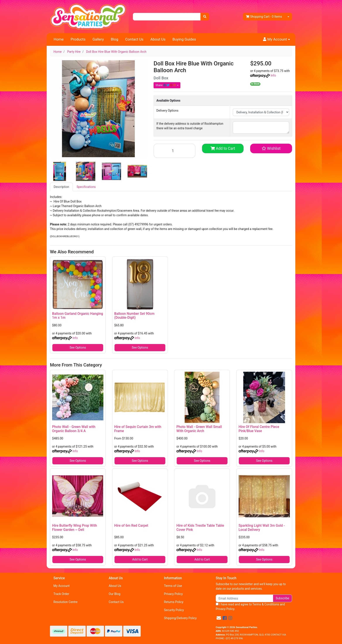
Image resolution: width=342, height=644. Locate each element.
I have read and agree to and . (250, 607)
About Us (158, 39)
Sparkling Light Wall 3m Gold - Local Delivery (262, 528)
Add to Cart (223, 148)
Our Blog (115, 594)
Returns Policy (174, 602)
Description (61, 187)
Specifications (86, 187)
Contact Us (134, 39)
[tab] (61, 187)
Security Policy (174, 610)
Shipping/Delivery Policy (180, 618)
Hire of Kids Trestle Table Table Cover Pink (200, 528)
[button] (277, 39)
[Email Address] (244, 598)
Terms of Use (173, 586)
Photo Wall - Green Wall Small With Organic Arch (199, 429)
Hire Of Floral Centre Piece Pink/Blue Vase (259, 429)
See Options (78, 348)
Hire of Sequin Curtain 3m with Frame (138, 429)
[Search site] (205, 17)
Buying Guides (184, 39)
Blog (115, 39)
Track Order (61, 594)
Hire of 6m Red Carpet (131, 526)
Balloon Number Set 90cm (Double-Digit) (134, 316)
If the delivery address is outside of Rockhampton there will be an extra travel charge (190, 126)
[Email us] (219, 618)
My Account (62, 586)
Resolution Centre (65, 602)
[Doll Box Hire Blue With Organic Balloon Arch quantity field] (174, 151)
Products (78, 39)
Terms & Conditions (266, 604)
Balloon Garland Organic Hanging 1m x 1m (78, 316)
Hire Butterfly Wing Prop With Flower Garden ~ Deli (75, 528)
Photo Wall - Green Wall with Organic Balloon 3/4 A (74, 429)
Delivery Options (167, 111)
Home (59, 39)
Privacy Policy (173, 594)
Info (273, 75)
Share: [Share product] (166, 85)
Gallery (98, 39)
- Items (264, 17)
